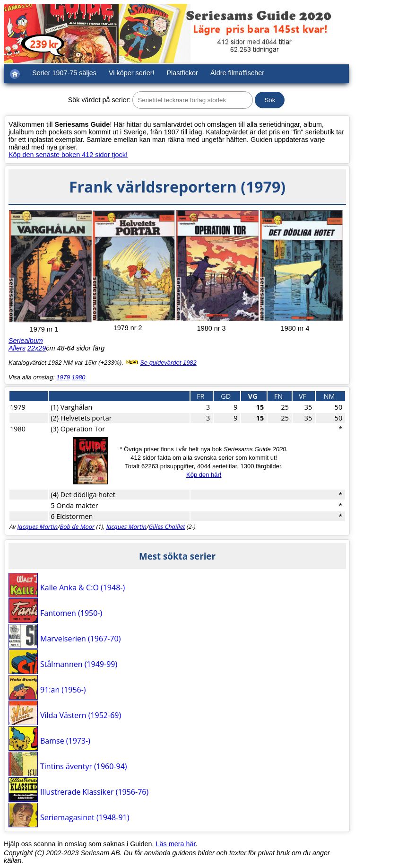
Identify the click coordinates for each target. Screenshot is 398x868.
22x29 (37, 348)
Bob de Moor (77, 526)
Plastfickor (182, 73)
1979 (63, 377)
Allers (17, 348)
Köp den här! (204, 475)
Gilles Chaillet (167, 526)
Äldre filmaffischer (237, 73)
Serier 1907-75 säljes (64, 73)
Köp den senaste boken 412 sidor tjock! (68, 155)
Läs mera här (176, 844)
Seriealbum (26, 341)
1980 (79, 377)
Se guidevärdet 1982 (168, 363)
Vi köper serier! (132, 73)
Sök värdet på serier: (99, 100)
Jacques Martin (38, 526)
